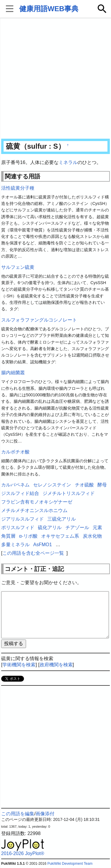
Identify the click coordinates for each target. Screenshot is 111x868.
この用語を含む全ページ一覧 (33, 553)
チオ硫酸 (84, 485)
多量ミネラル (15, 545)
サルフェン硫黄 (18, 267)
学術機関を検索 (19, 665)
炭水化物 (92, 536)
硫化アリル (50, 527)
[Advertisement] (55, 79)
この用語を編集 (18, 814)
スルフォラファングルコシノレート (39, 320)
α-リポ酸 (28, 536)
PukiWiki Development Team (70, 864)
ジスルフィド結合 (20, 493)
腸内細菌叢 (13, 373)
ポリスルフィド (18, 527)
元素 (97, 527)
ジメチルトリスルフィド (69, 493)
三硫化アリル (62, 519)
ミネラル (68, 162)
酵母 (102, 485)
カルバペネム (15, 485)
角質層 (8, 536)
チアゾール (77, 527)
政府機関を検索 (56, 665)
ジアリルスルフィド (22, 519)
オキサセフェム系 (60, 536)
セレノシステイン (52, 485)
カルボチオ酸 (15, 452)
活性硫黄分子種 (18, 188)
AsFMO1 (42, 545)
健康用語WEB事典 (49, 9)
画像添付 (45, 814)
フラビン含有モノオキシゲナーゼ (37, 502)
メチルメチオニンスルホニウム (34, 510)
